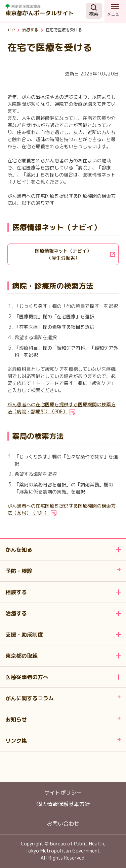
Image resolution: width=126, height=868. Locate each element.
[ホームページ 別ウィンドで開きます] (46, 6)
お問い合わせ (63, 824)
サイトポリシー (63, 793)
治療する (30, 30)
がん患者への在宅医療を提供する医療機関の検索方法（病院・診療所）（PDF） (61, 408)
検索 (94, 11)
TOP (11, 30)
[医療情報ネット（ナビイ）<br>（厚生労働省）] (63, 254)
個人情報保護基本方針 (63, 804)
